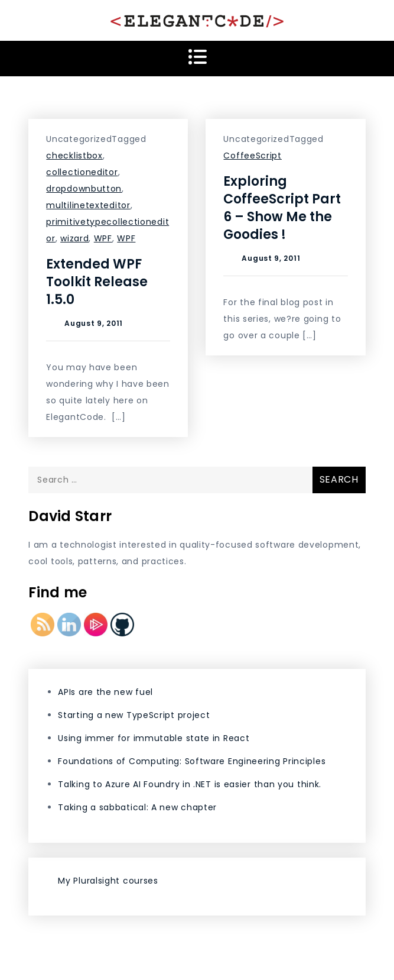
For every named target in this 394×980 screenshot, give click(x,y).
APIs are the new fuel (105, 692)
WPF (103, 238)
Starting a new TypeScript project (134, 715)
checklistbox (74, 156)
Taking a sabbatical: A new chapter (137, 807)
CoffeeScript (252, 156)
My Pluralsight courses (108, 881)
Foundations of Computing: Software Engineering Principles (192, 761)
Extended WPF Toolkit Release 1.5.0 (97, 282)
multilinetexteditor (88, 205)
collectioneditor (82, 172)
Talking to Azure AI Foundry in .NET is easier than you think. (190, 784)
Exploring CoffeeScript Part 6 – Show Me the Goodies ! (282, 208)
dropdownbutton (84, 189)
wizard (74, 238)
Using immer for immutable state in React (154, 738)
